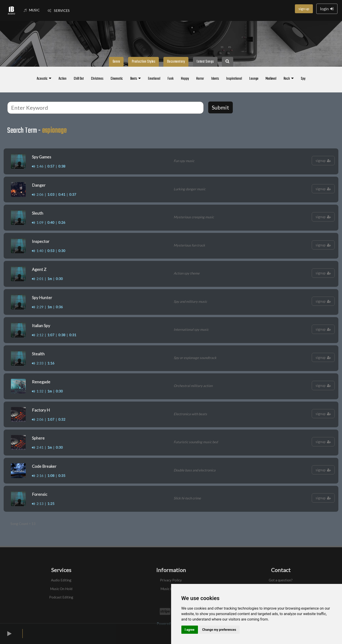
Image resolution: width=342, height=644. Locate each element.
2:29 (38, 307)
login (327, 9)
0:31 (73, 335)
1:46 (38, 166)
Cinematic (117, 79)
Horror (200, 79)
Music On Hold (61, 589)
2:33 (38, 363)
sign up (304, 9)
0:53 (51, 251)
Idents (215, 79)
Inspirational (234, 79)
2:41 (38, 447)
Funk (171, 79)
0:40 (51, 222)
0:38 (62, 166)
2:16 (38, 476)
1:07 (51, 335)
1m (50, 279)
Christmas (97, 79)
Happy (185, 79)
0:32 (62, 419)
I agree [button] (190, 630)
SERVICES (59, 10)
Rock (289, 79)
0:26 (62, 222)
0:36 (59, 307)
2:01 (38, 279)
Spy (303, 79)
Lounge (254, 79)
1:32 (38, 391)
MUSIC (32, 10)
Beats (135, 79)
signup (323, 160)
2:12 (38, 335)
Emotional (154, 79)
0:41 (62, 194)
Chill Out (79, 79)
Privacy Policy (171, 580)
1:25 (51, 504)
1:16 (51, 363)
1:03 (51, 194)
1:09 (38, 222)
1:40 (38, 251)
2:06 (38, 194)
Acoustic (44, 79)
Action (62, 79)
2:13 (38, 504)
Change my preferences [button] (219, 630)
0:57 (51, 166)
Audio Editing (61, 580)
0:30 (62, 251)
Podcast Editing (61, 597)
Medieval (271, 79)
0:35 (62, 476)
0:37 (73, 194)
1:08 (51, 476)
